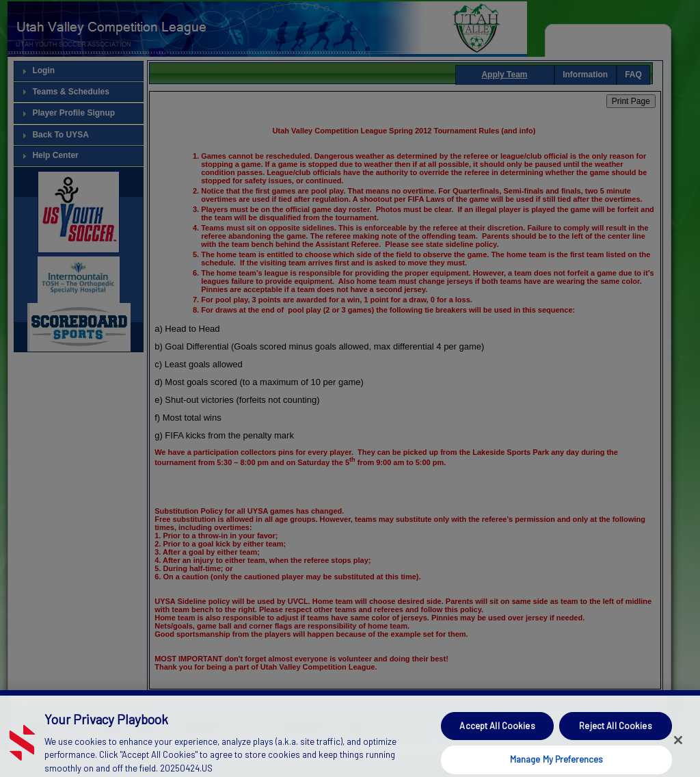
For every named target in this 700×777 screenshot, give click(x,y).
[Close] (678, 750)
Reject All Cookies (615, 736)
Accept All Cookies (497, 736)
